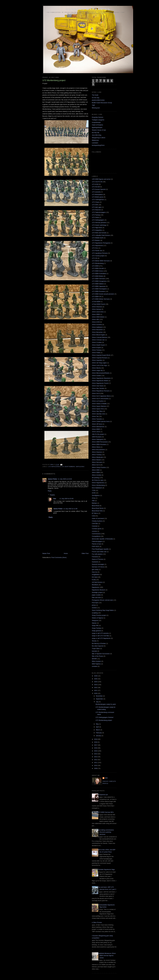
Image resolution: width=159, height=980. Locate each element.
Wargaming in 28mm (99, 138)
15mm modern (97, 376)
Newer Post (46, 553)
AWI (93, 501)
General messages (98, 564)
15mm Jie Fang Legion (99, 363)
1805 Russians (97, 437)
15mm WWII (96, 429)
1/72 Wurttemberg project (104, 720)
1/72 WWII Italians (98, 284)
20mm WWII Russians (99, 444)
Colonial (95, 526)
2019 (96, 739)
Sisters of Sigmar (97, 618)
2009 (96, 768)
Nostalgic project (97, 592)
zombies (95, 666)
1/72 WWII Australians (99, 274)
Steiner (94, 623)
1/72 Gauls (95, 217)
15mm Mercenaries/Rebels (101, 373)
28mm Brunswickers (98, 450)
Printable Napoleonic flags (106, 869)
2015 (96, 751)
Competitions (96, 536)
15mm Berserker (97, 332)
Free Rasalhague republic (100, 549)
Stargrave (95, 620)
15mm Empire (96, 348)
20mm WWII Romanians (100, 442)
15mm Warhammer (98, 427)
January (99, 736)
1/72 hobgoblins (97, 230)
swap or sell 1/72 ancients (100, 633)
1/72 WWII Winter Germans (101, 299)
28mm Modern (97, 460)
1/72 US (95, 258)
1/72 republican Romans (100, 253)
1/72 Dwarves (96, 210)
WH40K (94, 659)
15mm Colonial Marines (100, 337)
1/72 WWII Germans (99, 279)
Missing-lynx (96, 108)
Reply (50, 491)
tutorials (94, 651)
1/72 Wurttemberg (68, 467)
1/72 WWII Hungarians (99, 281)
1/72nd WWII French (99, 304)
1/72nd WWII (96, 302)
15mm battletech (97, 327)
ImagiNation (96, 574)
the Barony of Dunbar (99, 643)
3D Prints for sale (97, 480)
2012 (96, 760)
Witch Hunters (96, 661)
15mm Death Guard (98, 345)
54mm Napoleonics (98, 483)
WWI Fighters (96, 664)
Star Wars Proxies (96, 922)
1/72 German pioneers (99, 223)
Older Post (85, 553)
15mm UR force (97, 424)
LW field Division (97, 582)
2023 (96, 685)
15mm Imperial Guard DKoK (101, 355)
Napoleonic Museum (99, 590)
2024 (96, 682)
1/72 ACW (95, 184)
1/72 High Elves (97, 228)
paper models (96, 595)
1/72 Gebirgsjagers (98, 220)
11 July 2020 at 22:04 (65, 479)
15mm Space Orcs (98, 409)
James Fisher (52, 479)
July (97, 702)
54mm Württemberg (98, 485)
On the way (96, 98)
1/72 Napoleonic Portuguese (101, 243)
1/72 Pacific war (97, 251)
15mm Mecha (96, 368)
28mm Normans (97, 462)
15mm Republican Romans (101, 391)
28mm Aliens (96, 447)
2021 (96, 690)
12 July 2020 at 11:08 (70, 509)
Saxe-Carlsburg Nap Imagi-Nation (103, 610)
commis (94, 531)
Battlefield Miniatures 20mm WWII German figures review (107, 956)
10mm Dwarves (97, 307)
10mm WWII (96, 314)
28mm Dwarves (97, 452)
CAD (93, 516)
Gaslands (95, 562)
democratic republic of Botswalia (102, 539)
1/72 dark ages (97, 207)
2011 (96, 763)
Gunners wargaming (88, 9)
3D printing (95, 478)
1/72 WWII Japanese (99, 286)
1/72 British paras (98, 197)
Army (94, 498)
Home (66, 553)
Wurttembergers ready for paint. (106, 704)
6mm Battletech (97, 488)
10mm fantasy (96, 309)
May (97, 724)
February (99, 733)
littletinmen (95, 140)
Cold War (95, 523)
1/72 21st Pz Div (97, 182)
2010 (96, 765)
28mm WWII (96, 472)
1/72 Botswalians (97, 194)
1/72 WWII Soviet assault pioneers (103, 294)
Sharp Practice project (99, 615)
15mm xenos (96, 432)
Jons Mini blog (97, 135)
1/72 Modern (96, 240)
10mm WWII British (98, 317)
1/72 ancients (96, 192)
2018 (96, 742)
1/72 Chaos (96, 202)
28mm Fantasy (97, 455)
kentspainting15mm (98, 145)
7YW (93, 490)
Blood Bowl (96, 506)
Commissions (96, 534)
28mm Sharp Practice (99, 467)
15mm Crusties (97, 342)
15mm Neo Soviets (98, 388)
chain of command (98, 518)
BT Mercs (95, 513)
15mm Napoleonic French (100, 383)
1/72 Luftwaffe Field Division (101, 235)
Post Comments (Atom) (59, 557)
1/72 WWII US (96, 297)
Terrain (94, 641)
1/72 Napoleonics (55, 467)
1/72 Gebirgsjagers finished (104, 717)
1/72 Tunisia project (98, 256)
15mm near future (98, 386)
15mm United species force (101, 421)
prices (94, 605)
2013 (96, 757)
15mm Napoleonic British (100, 381)
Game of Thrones (98, 559)
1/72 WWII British (97, 276)
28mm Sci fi (96, 465)
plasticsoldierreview (98, 100)
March (98, 730)
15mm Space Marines (99, 406)
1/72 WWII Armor (97, 271)
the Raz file (96, 133)
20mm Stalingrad (97, 439)
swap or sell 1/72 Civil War (100, 636)
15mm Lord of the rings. (100, 365)
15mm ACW (96, 322)
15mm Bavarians (97, 330)
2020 (96, 693)
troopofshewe (96, 122)
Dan (55, 499)
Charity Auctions (97, 521)
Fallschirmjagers (97, 541)
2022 (96, 688)
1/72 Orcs (95, 248)
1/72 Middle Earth (98, 238)
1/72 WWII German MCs (106, 812)
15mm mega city (97, 370)
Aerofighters (96, 495)
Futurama (95, 557)
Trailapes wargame (98, 120)
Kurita (94, 580)
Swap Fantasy (96, 628)
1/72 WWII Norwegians (99, 289)
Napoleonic (80, 467)
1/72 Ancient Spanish (99, 189)
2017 (96, 745)
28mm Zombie (97, 475)
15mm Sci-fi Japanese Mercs (101, 396)
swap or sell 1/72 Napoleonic (101, 638)
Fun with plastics (97, 554)
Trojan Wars (96, 648)
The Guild (95, 95)
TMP (93, 105)
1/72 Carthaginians (98, 200)
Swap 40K (95, 626)
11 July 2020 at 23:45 (66, 499)
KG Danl (95, 577)
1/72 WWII (95, 266)
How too (95, 572)
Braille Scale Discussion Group (102, 103)
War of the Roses (97, 656)
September (100, 699)
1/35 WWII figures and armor (101, 179)
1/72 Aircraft (96, 187)
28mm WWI (96, 470)
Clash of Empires (97, 125)
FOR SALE (95, 546)
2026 (96, 676)
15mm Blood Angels (98, 335)
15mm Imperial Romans (100, 358)
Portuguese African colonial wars (102, 600)
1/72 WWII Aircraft (98, 268)
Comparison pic (103, 795)
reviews (94, 608)
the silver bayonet (98, 646)
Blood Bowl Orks (97, 511)
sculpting (95, 613)
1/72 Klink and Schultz (99, 233)
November (100, 696)
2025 (96, 679)
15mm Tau (95, 416)
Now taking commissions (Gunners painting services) (106, 832)
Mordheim (95, 585)
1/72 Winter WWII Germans (101, 261)
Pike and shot (96, 597)
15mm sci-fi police (98, 401)
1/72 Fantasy (96, 215)
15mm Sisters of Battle (99, 404)
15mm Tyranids (97, 419)
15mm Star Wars (97, 411)
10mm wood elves (98, 312)
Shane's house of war (99, 130)
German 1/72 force (98, 567)
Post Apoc (95, 603)
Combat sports (97, 529)
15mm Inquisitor (97, 360)
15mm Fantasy (97, 350)
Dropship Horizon (97, 117)
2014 (96, 754)
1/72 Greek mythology (99, 225)
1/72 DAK (95, 205)
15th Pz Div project (98, 434)
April (98, 727)
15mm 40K (95, 319)
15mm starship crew (98, 414)
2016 (96, 748)
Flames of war (96, 544)
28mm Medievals (97, 457)
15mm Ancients (97, 325)
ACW (94, 493)
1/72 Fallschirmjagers (99, 212)
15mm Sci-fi (96, 393)
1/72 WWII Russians (99, 291)
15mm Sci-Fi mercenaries (100, 399)
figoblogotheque (97, 127)
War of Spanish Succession (101, 654)
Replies (52, 495)
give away (95, 569)
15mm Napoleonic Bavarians (101, 378)
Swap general (96, 631)
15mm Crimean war (98, 340)
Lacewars (95, 143)
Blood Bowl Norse (98, 508)
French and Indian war (99, 552)
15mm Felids (96, 353)
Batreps (94, 503)
